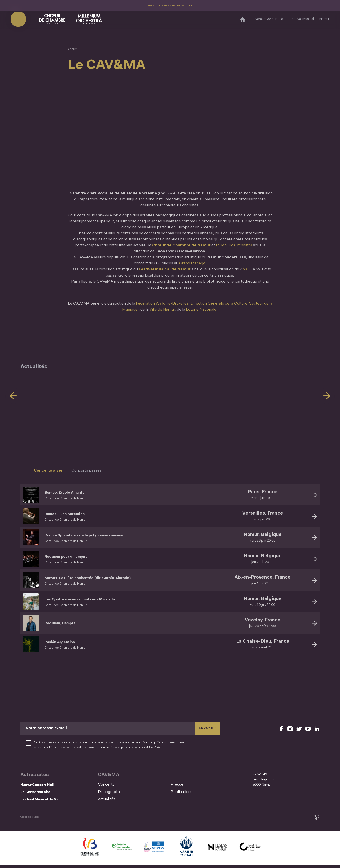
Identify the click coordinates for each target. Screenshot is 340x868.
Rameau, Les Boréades (74, 514)
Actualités (107, 799)
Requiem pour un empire (76, 556)
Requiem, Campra (68, 623)
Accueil (73, 49)
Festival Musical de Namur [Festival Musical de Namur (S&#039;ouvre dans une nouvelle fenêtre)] (310, 21)
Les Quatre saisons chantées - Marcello (96, 599)
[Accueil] (243, 21)
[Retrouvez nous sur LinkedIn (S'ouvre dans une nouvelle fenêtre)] (317, 728)
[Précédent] (13, 396)
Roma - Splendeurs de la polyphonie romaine (103, 535)
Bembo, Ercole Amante (75, 492)
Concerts (106, 785)
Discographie (110, 792)
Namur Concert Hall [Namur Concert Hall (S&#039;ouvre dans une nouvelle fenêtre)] (269, 21)
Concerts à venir (50, 471)
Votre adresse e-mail (46, 728)
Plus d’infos (156, 747)
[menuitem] (133, 785)
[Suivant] (327, 396)
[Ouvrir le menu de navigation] (15, 21)
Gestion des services (32, 820)
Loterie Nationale (201, 310)
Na (246, 270)
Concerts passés (87, 471)
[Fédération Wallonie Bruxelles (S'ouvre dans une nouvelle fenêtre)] (90, 851)
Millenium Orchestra (234, 246)
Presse (177, 785)
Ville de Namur (162, 310)
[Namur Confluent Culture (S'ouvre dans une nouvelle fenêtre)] (154, 851)
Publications (182, 792)
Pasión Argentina (67, 642)
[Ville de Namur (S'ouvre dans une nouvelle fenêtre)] (186, 851)
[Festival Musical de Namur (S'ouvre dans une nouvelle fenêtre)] (218, 851)
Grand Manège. (193, 264)
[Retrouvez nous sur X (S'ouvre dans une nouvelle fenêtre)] (299, 728)
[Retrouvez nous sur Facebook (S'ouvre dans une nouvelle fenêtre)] (281, 728)
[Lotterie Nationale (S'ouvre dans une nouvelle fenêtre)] (122, 851)
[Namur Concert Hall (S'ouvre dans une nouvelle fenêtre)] (250, 851)
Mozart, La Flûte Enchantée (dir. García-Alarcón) (107, 578)
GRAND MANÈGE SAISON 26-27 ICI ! (170, 6)
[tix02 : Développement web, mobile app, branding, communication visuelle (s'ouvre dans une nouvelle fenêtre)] (317, 820)
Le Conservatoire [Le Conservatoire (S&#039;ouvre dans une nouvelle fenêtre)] (40, 794)
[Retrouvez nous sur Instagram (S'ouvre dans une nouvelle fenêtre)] (290, 728)
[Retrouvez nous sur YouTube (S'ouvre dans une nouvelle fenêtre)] (308, 728)
